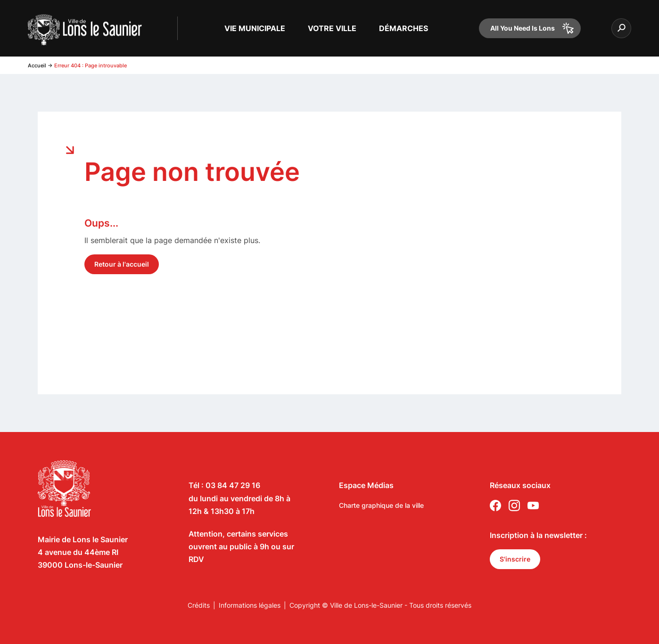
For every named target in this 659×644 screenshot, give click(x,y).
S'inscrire (515, 559)
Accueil (37, 65)
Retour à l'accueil (122, 264)
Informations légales (250, 605)
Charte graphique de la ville (381, 505)
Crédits (199, 605)
